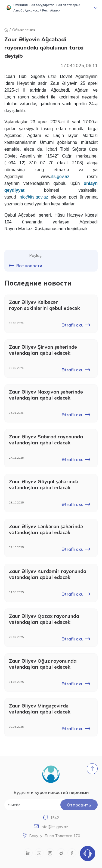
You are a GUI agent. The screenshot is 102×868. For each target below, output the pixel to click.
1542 (55, 818)
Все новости (25, 266)
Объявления (24, 30)
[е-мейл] (51, 805)
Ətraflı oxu (76, 325)
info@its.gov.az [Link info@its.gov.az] (33, 197)
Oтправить (79, 805)
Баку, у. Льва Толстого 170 (55, 836)
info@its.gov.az (55, 827)
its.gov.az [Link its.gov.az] (60, 177)
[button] (51, 8)
